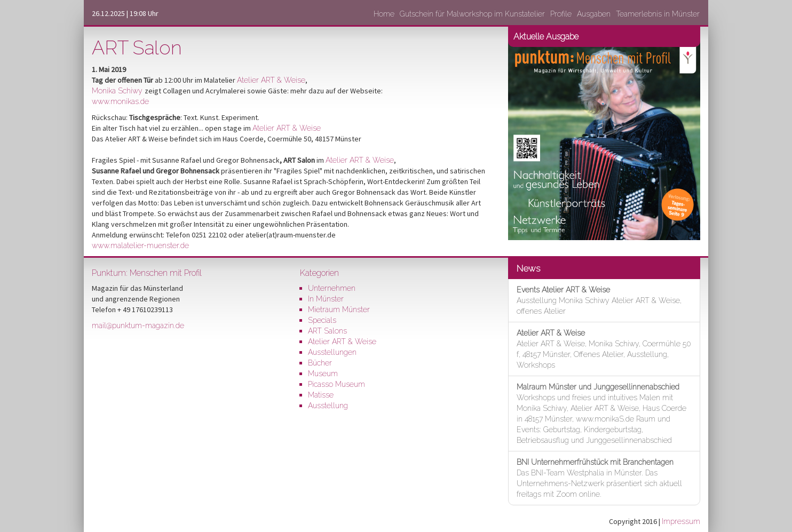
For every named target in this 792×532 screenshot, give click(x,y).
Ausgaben (594, 14)
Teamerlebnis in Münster (658, 14)
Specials (322, 320)
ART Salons (327, 331)
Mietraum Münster (339, 309)
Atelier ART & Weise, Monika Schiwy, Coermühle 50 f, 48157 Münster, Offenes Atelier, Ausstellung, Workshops (604, 349)
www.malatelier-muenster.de (140, 245)
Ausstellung (328, 406)
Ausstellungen (332, 352)
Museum (323, 374)
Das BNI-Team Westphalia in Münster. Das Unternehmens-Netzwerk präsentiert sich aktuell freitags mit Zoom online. (599, 478)
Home (384, 14)
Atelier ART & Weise (271, 80)
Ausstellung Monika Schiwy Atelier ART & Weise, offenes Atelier (599, 300)
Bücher (320, 363)
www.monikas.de (120, 101)
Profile (561, 14)
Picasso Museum (336, 384)
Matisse (321, 395)
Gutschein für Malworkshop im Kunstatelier (472, 14)
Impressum (681, 521)
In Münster (326, 299)
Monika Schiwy (118, 91)
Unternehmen (332, 288)
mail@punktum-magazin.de (138, 325)
